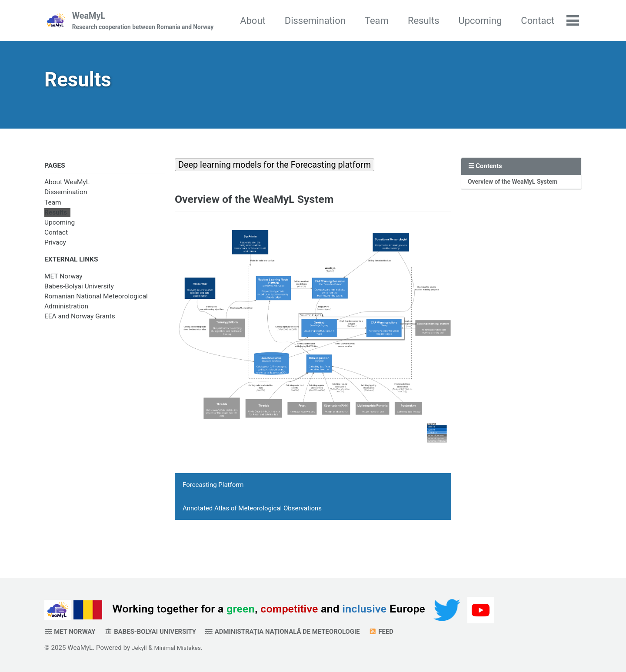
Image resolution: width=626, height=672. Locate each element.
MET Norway (63, 285)
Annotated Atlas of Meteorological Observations (252, 523)
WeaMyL (146, 22)
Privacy (55, 250)
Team (428, 21)
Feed (415, 631)
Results (474, 21)
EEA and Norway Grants (80, 326)
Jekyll (140, 648)
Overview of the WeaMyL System (517, 189)
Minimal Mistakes (181, 648)
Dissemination (366, 21)
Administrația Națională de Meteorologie (306, 631)
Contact (56, 240)
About (304, 21)
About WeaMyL (67, 190)
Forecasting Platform (213, 500)
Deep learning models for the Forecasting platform (285, 171)
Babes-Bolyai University (79, 295)
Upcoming (531, 21)
